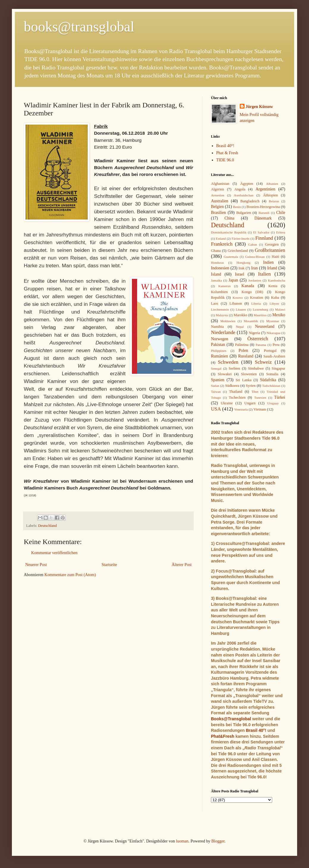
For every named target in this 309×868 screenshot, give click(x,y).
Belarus (274, 201)
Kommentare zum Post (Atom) (70, 575)
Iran (254, 268)
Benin (237, 207)
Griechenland (238, 251)
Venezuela (241, 409)
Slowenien (249, 374)
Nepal (240, 327)
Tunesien (260, 398)
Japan (233, 280)
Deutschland (47, 526)
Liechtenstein (220, 309)
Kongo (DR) (252, 292)
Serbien (234, 368)
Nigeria (254, 333)
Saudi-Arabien (274, 356)
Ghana (216, 251)
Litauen (241, 309)
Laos (215, 303)
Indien (269, 262)
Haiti (276, 257)
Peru (276, 345)
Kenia (273, 286)
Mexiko (279, 315)
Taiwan (216, 392)
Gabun (253, 244)
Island (216, 274)
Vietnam (260, 409)
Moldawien (228, 321)
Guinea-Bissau (255, 257)
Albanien (272, 184)
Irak (242, 268)
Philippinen (219, 351)
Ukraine (227, 403)
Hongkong (243, 263)
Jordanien (255, 280)
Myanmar (273, 321)
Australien (220, 201)
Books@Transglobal (231, 719)
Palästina (242, 345)
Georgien (272, 244)
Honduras (217, 263)
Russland (246, 356)
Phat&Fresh (223, 736)
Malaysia (222, 315)
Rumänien (220, 356)
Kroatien (257, 298)
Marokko (240, 315)
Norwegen (220, 339)
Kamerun (225, 286)
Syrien (251, 386)
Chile (281, 213)
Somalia (272, 374)
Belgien (217, 207)
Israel (240, 274)
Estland (221, 239)
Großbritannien (270, 250)
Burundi (264, 213)
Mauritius (260, 315)
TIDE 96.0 (225, 160)
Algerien (217, 189)
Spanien (218, 380)
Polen (243, 350)
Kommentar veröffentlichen (54, 553)
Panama (261, 345)
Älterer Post (182, 565)
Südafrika (268, 380)
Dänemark (263, 218)
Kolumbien (219, 292)
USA (216, 409)
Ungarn (250, 403)
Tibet (255, 392)
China (229, 218)
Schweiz (263, 362)
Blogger (218, 841)
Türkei (280, 397)
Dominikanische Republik (229, 232)
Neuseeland (265, 326)
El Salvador (261, 232)
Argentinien (265, 189)
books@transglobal (79, 27)
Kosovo (238, 298)
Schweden (228, 362)
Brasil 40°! (225, 146)
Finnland (264, 238)
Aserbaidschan (244, 195)
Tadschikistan (271, 386)
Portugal (270, 351)
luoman (182, 841)
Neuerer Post (36, 565)
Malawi (280, 309)
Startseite (109, 565)
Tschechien (237, 398)
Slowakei (225, 374)
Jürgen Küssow (259, 107)
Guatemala (231, 257)
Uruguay (273, 403)
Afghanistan (220, 184)
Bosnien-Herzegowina (263, 207)
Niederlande (223, 332)
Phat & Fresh (227, 153)
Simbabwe (256, 368)
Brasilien (219, 213)
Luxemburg (261, 309)
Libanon (236, 303)
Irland (272, 268)
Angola (240, 189)
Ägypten (247, 184)
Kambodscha (277, 280)
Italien (264, 274)
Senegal (216, 368)
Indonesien (220, 268)
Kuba (275, 298)
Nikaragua (273, 333)
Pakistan (218, 345)
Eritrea (281, 232)
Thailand (236, 392)
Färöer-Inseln (241, 239)
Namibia (217, 327)
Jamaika (216, 280)
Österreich (258, 339)
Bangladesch (250, 201)
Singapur (279, 368)
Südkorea (232, 386)
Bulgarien (244, 213)
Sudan (215, 386)
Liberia (256, 303)
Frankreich (222, 244)
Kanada (248, 286)
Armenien (218, 195)
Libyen (274, 303)
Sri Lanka (243, 380)
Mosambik (251, 321)
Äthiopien (270, 195)
